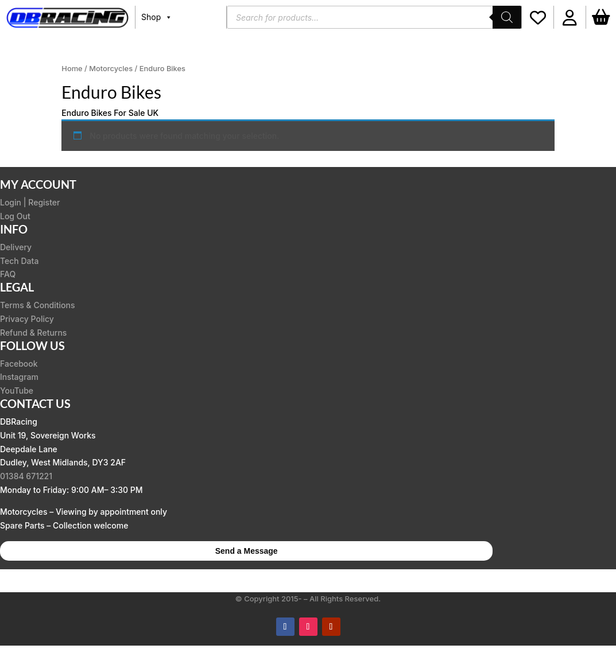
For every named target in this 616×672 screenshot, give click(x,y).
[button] (570, 17)
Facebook (19, 364)
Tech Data (19, 261)
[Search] (507, 17)
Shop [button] (157, 17)
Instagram (19, 377)
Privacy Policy (27, 319)
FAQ (8, 274)
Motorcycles (111, 69)
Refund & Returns (33, 333)
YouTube (17, 391)
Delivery (16, 247)
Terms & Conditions (38, 305)
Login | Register (30, 202)
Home (72, 69)
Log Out (15, 216)
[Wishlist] (538, 17)
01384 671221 (26, 476)
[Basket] (601, 17)
